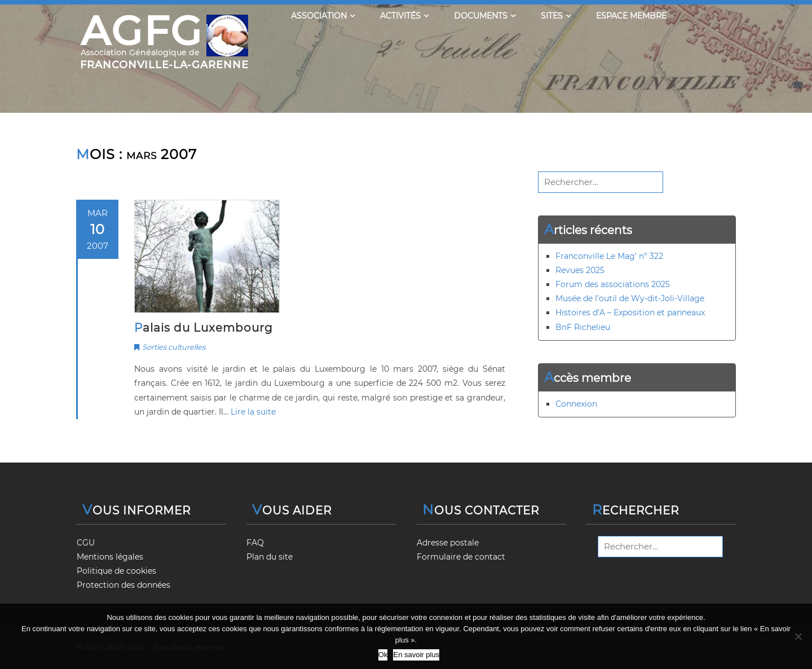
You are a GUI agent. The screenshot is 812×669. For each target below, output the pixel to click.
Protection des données (123, 585)
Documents (485, 16)
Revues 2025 (580, 270)
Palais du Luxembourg (204, 328)
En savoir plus (416, 655)
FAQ (255, 543)
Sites (556, 16)
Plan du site (270, 557)
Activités (404, 16)
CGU (86, 543)
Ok (383, 655)
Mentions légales (110, 557)
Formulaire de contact (461, 557)
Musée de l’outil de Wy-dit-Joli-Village (630, 298)
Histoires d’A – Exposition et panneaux (630, 313)
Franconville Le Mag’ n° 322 (609, 256)
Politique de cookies (116, 571)
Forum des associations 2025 (613, 284)
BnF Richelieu (583, 327)
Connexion (576, 404)
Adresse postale (448, 543)
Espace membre (631, 16)
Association (323, 16)
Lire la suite (253, 412)
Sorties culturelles (174, 347)
